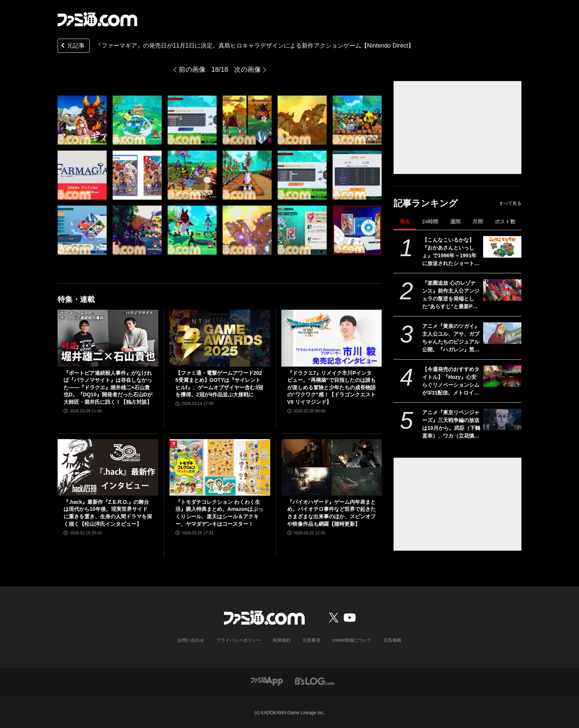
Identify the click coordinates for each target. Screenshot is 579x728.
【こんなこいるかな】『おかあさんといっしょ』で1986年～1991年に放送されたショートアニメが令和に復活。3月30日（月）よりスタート (451, 252)
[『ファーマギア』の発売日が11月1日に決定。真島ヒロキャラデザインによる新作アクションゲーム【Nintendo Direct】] (82, 120)
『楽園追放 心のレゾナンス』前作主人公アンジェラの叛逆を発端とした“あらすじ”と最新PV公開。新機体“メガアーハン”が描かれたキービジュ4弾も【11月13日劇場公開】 (451, 295)
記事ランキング (426, 203)
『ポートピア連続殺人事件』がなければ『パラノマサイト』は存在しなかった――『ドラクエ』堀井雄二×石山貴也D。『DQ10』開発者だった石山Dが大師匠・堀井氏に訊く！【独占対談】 (108, 387)
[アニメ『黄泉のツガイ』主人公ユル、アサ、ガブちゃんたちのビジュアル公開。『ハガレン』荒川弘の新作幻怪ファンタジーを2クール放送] (502, 333)
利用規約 (282, 640)
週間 (455, 222)
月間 (478, 222)
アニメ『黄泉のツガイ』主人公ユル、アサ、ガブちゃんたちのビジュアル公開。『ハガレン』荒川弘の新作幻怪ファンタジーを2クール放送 (451, 338)
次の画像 (248, 70)
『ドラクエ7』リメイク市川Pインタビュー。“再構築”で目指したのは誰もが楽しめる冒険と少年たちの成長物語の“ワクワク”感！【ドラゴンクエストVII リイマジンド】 (331, 387)
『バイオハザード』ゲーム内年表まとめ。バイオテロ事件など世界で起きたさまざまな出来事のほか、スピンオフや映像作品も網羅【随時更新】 (331, 513)
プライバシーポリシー (239, 640)
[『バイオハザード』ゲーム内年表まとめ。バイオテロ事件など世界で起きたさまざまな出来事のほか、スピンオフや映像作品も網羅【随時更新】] (332, 467)
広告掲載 (392, 640)
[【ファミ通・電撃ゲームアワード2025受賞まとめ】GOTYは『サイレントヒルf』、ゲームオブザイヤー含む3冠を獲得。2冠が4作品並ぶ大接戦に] (220, 338)
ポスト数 (505, 222)
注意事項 (311, 640)
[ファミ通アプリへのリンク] (267, 681)
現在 (405, 222)
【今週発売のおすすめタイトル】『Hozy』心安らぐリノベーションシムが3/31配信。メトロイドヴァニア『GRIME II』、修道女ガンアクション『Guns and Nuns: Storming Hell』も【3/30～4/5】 (451, 381)
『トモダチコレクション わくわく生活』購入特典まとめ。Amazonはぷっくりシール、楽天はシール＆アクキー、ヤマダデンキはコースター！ (219, 513)
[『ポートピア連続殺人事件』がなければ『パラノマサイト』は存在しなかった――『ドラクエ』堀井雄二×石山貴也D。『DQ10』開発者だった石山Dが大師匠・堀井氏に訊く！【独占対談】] (108, 338)
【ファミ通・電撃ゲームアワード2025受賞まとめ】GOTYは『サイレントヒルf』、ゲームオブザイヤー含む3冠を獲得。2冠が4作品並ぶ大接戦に (219, 384)
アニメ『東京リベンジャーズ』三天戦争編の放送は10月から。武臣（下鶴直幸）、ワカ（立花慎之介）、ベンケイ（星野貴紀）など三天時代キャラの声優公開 (451, 425)
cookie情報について (352, 640)
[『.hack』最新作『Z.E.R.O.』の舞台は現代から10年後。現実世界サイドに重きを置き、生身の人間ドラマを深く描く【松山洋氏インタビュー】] (108, 467)
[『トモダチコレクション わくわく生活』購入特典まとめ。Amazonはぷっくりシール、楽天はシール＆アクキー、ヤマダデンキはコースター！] (220, 467)
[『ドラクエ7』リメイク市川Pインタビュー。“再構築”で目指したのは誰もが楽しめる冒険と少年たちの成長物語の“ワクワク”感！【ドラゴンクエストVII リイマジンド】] (332, 338)
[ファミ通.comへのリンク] (97, 19)
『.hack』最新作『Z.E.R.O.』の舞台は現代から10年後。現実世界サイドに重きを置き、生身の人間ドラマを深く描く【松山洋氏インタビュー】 (108, 513)
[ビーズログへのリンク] (315, 681)
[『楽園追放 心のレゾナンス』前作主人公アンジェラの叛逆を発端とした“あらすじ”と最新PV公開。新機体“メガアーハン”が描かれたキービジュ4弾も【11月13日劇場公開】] (502, 290)
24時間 (430, 222)
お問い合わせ (191, 640)
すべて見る (510, 203)
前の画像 (192, 70)
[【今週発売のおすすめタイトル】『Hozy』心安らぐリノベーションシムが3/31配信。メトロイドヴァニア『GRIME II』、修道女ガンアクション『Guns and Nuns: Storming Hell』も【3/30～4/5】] (502, 376)
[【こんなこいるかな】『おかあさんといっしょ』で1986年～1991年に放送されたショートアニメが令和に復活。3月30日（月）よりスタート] (502, 247)
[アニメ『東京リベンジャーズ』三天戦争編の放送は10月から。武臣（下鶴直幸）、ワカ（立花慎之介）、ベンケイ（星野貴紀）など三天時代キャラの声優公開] (502, 419)
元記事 (72, 46)
